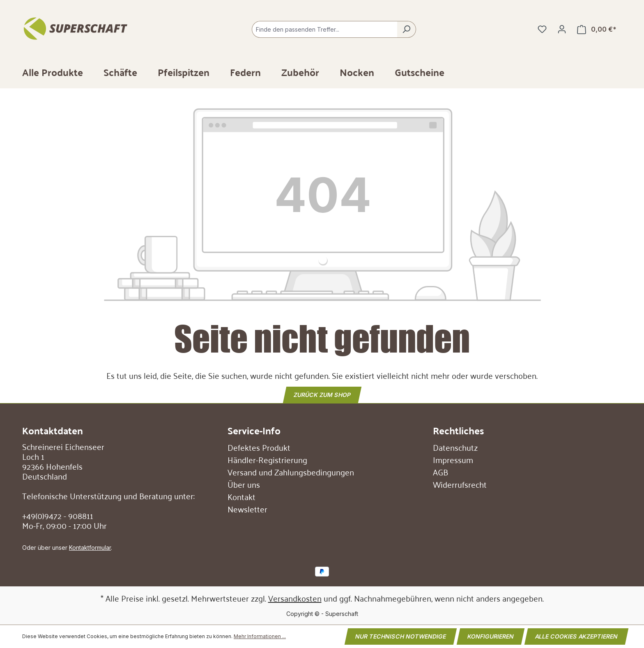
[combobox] (324, 29)
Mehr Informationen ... (260, 636)
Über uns (244, 484)
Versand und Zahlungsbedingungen (291, 472)
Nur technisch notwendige (401, 636)
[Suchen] (406, 29)
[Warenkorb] (597, 29)
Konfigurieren (491, 636)
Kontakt (241, 496)
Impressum (453, 459)
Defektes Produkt (259, 447)
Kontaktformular (90, 548)
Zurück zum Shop (322, 394)
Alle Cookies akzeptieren (576, 636)
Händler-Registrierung (267, 459)
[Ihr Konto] (562, 29)
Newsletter (247, 509)
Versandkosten (295, 598)
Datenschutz (455, 447)
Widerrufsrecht (460, 484)
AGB (440, 472)
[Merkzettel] (542, 29)
